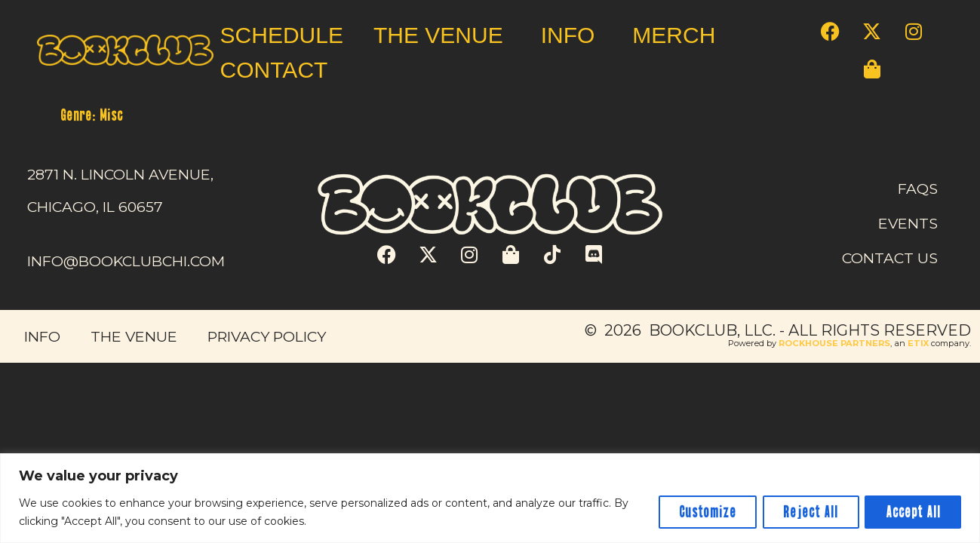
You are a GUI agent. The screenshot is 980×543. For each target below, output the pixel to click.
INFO (572, 35)
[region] (490, 498)
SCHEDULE (282, 35)
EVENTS (908, 223)
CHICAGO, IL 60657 (95, 207)
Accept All (912, 512)
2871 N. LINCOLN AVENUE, (120, 174)
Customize (701, 512)
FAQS (918, 189)
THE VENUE (442, 35)
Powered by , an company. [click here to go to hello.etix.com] (849, 343)
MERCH (674, 35)
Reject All (807, 512)
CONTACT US (890, 258)
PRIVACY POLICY (267, 336)
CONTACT (274, 70)
